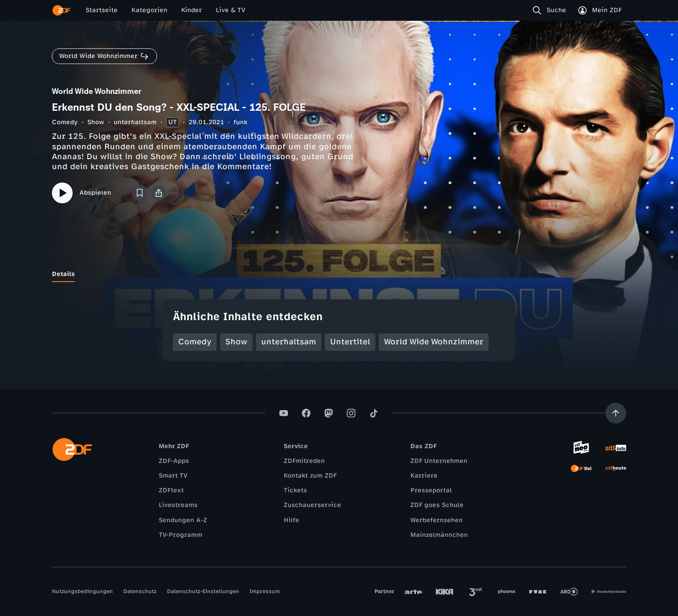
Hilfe (291, 520)
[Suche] (551, 10)
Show (96, 122)
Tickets (295, 490)
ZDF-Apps (174, 461)
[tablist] (339, 274)
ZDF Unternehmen (439, 461)
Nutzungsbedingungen (82, 591)
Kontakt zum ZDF (310, 476)
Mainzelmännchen (439, 535)
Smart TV (173, 476)
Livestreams (178, 505)
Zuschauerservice (312, 505)
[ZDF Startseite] (61, 10)
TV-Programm (181, 535)
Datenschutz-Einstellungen (203, 591)
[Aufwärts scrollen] (616, 413)
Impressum (265, 591)
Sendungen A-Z (183, 520)
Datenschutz (140, 591)
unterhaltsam (135, 122)
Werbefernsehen (437, 520)
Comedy (65, 122)
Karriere (424, 476)
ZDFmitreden (304, 461)
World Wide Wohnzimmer (434, 342)
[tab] (63, 274)
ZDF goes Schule (437, 505)
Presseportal (431, 490)
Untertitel (350, 342)
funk (240, 122)
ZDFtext (171, 490)
